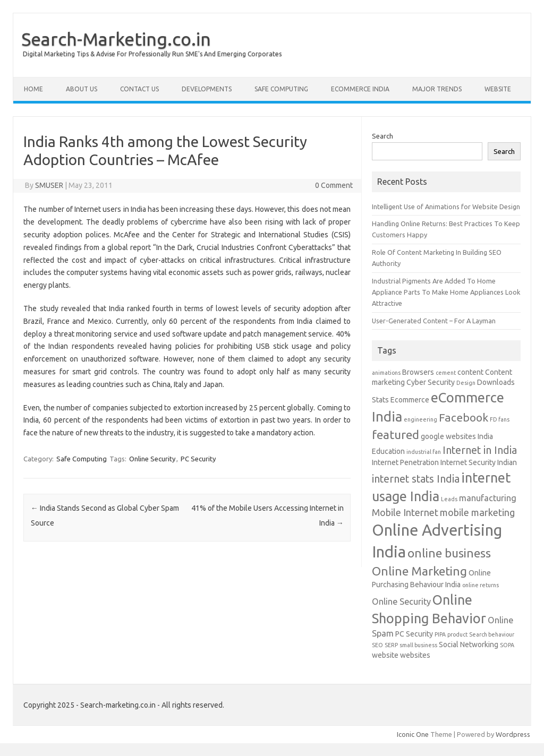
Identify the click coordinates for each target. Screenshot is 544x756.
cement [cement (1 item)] (446, 373)
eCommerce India (360, 89)
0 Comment (334, 185)
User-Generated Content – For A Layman (434, 321)
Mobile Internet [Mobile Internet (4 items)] (405, 512)
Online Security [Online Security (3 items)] (401, 602)
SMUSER (49, 185)
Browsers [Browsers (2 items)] (418, 372)
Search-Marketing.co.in (116, 39)
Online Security (152, 459)
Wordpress (513, 734)
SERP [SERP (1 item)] (391, 645)
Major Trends (437, 89)
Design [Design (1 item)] (466, 383)
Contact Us (139, 89)
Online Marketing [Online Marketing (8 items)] (419, 571)
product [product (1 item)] (457, 634)
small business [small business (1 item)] (418, 645)
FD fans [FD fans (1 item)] (500, 419)
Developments (207, 89)
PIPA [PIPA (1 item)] (440, 634)
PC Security (198, 459)
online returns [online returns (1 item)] (481, 585)
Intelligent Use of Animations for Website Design (446, 207)
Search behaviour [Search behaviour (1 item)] (492, 634)
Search (382, 136)
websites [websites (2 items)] (415, 655)
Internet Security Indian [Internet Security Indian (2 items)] (479, 462)
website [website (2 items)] (385, 655)
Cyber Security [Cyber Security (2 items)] (431, 382)
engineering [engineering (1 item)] (420, 419)
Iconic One (413, 734)
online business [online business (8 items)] (449, 553)
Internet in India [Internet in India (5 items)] (480, 450)
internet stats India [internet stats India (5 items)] (416, 479)
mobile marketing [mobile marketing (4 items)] (477, 512)
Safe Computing (281, 89)
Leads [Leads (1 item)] (449, 499)
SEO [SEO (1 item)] (377, 645)
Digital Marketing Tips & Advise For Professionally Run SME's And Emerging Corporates (152, 54)
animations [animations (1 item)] (386, 373)
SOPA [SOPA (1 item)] (507, 645)
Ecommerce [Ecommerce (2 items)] (410, 400)
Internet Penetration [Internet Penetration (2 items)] (405, 462)
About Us (82, 89)
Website (498, 89)
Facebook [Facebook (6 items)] (464, 417)
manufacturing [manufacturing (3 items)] (488, 498)
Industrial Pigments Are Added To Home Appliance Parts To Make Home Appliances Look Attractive (446, 292)
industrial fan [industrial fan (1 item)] (424, 452)
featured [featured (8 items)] (396, 435)
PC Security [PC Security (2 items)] (414, 634)
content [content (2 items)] (470, 372)
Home (33, 89)
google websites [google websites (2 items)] (448, 436)
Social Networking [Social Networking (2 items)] (469, 645)
